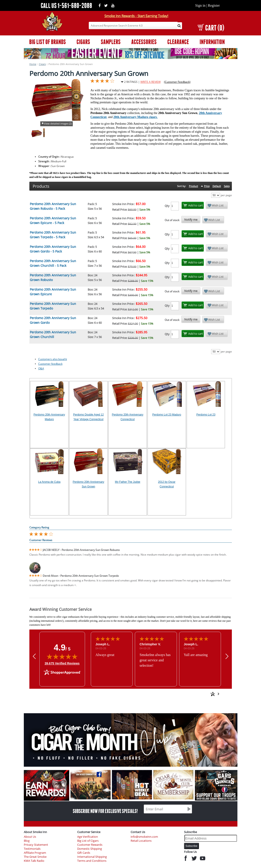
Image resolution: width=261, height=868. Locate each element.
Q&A (41, 368)
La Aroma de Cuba (49, 482)
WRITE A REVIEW (151, 82)
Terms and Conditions (92, 861)
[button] (34, 656)
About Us (30, 837)
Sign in (200, 5)
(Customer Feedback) (177, 82)
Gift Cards (84, 853)
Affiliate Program (35, 853)
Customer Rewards (90, 845)
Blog (27, 841)
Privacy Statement (36, 845)
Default (217, 186)
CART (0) (211, 28)
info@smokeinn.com (144, 837)
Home (33, 64)
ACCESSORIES (144, 42)
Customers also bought (53, 359)
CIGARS (83, 42)
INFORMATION (212, 42)
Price (207, 186)
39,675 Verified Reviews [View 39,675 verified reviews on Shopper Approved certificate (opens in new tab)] (62, 663)
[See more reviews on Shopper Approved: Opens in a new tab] (181, 694)
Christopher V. (150, 644)
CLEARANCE (178, 42)
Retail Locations (141, 841)
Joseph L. (102, 644)
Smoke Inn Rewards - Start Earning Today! (136, 16)
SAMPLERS (111, 42)
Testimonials (32, 849)
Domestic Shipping (90, 849)
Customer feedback (50, 364)
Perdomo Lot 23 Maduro (167, 415)
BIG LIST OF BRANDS (48, 42)
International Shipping (92, 857)
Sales (227, 186)
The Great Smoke (35, 857)
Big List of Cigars (88, 841)
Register (214, 5)
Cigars (42, 64)
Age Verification (88, 837)
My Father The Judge (127, 482)
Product (193, 186)
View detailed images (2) (58, 123)
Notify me (191, 220)
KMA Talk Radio (34, 861)
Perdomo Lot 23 (206, 415)
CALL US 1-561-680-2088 (66, 5)
